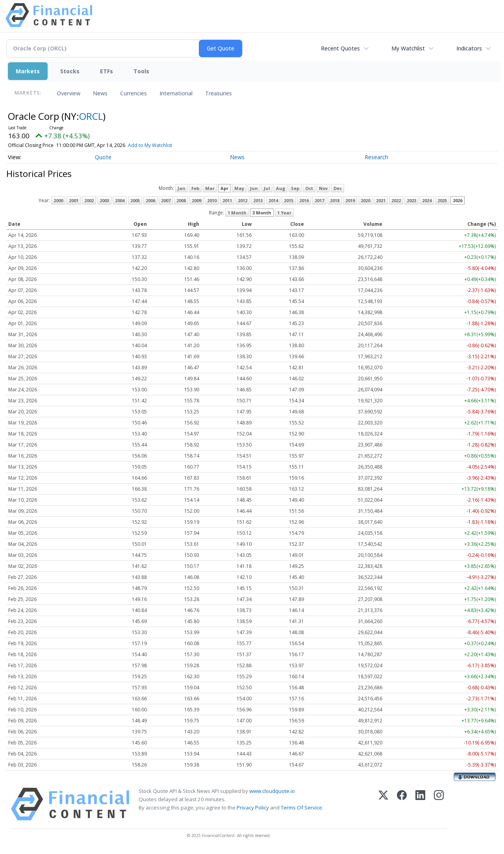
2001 (74, 200)
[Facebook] (402, 804)
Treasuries (219, 93)
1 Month (237, 213)
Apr (224, 188)
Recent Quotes (340, 48)
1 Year (284, 213)
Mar (210, 188)
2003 (104, 200)
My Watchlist (408, 48)
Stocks (70, 71)
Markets (28, 71)
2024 (427, 200)
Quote (103, 157)
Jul (267, 188)
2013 (258, 200)
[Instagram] (439, 804)
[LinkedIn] (420, 804)
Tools (141, 71)
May (239, 188)
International (176, 93)
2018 (335, 200)
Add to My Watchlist (161, 145)
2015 (289, 200)
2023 (411, 200)
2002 (89, 200)
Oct (309, 188)
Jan (182, 188)
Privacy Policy (253, 807)
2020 (365, 200)
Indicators (469, 48)
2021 (381, 200)
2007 (166, 200)
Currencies (133, 93)
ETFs (107, 71)
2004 (120, 200)
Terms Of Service (301, 807)
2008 (181, 200)
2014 (273, 200)
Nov (323, 188)
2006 (150, 200)
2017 (319, 200)
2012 (243, 200)
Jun (254, 188)
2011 (227, 200)
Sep (295, 188)
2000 (58, 200)
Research (376, 157)
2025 (442, 200)
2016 (304, 200)
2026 (458, 200)
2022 (396, 200)
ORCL (91, 116)
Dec (338, 188)
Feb (195, 188)
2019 (350, 200)
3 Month (262, 213)
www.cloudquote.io (272, 791)
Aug (281, 188)
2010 (212, 200)
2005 (135, 200)
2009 (196, 200)
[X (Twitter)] (383, 804)
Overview (69, 93)
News (100, 93)
